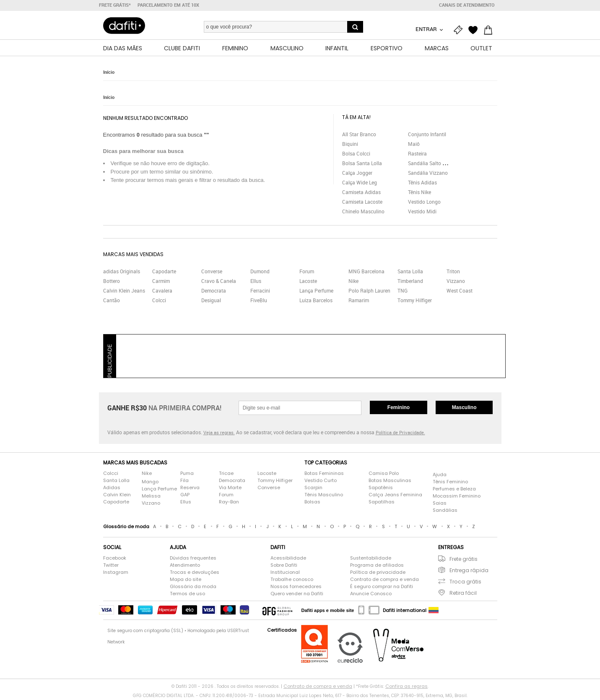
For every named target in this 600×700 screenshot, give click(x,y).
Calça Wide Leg (360, 184)
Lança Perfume (316, 292)
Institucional (285, 573)
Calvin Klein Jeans (124, 292)
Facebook (115, 559)
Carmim (161, 282)
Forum (307, 272)
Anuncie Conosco (371, 595)
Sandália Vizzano (428, 174)
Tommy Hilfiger (415, 301)
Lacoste (308, 282)
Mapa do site (186, 581)
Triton (453, 272)
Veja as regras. (219, 434)
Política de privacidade (378, 573)
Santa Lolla (410, 272)
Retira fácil (463, 594)
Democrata (214, 292)
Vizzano (456, 282)
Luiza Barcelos (316, 301)
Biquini (350, 145)
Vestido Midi (422, 213)
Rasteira (417, 155)
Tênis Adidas (422, 184)
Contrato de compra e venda (384, 581)
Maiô (414, 145)
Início (109, 73)
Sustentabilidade (371, 559)
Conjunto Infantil (427, 135)
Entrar (427, 29)
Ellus (256, 282)
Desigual (211, 301)
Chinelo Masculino (363, 213)
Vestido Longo (424, 203)
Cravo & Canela (219, 282)
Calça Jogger (357, 174)
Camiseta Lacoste (362, 203)
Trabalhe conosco (292, 581)
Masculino (464, 409)
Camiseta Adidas (361, 193)
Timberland (410, 282)
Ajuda (440, 476)
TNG (403, 292)
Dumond (260, 272)
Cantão (112, 301)
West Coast (460, 292)
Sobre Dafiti (284, 566)
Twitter (111, 566)
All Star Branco (359, 135)
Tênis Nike (419, 193)
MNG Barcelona (366, 272)
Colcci (159, 301)
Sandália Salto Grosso (433, 164)
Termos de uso (187, 595)
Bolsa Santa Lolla (362, 164)
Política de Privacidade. (400, 434)
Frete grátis (464, 560)
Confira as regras (406, 687)
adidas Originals (122, 272)
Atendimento (185, 566)
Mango (150, 483)
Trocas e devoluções (195, 573)
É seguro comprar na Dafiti (382, 588)
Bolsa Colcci (356, 155)
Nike (353, 282)
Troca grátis (465, 583)
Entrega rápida (469, 572)
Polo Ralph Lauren (369, 292)
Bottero (112, 282)
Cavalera (162, 292)
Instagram (116, 573)
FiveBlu (259, 301)
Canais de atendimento (467, 5)
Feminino (399, 409)
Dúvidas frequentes (193, 559)
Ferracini (260, 292)
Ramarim (359, 301)
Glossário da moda (193, 588)
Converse (212, 272)
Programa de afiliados (377, 566)
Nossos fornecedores (296, 588)
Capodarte (164, 272)
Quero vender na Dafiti (297, 595)
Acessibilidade (288, 559)
